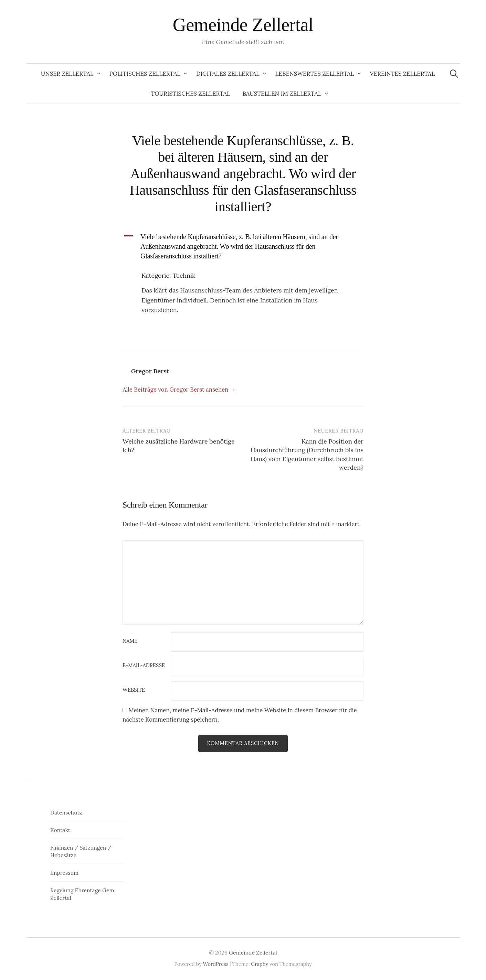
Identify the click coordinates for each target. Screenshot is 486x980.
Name (130, 641)
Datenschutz (66, 812)
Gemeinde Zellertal (243, 25)
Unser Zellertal (67, 74)
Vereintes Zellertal (403, 74)
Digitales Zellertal (228, 74)
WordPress (216, 964)
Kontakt (60, 830)
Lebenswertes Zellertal (315, 74)
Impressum (64, 873)
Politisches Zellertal (145, 74)
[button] (243, 246)
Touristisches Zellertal (191, 94)
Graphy (260, 964)
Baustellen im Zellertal (282, 94)
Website (134, 690)
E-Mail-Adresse (144, 666)
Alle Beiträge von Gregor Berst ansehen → (179, 390)
